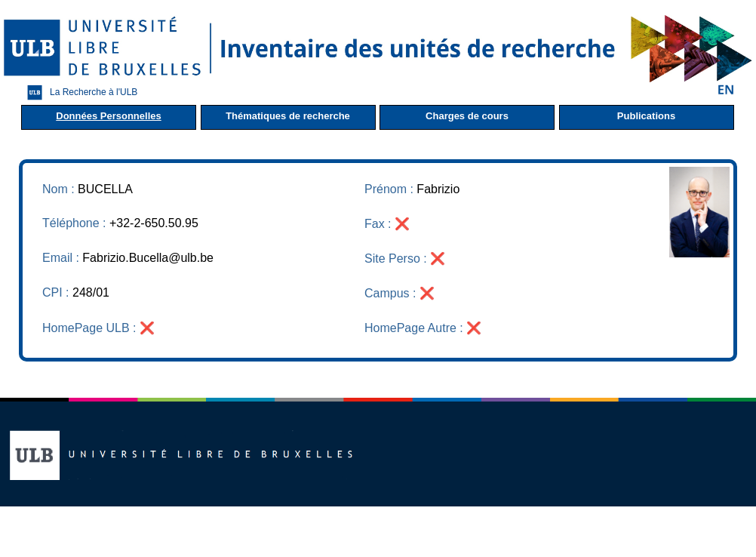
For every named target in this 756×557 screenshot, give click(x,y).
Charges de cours (467, 116)
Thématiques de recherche (288, 116)
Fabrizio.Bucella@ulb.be (148, 258)
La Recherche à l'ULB (78, 92)
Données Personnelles (108, 116)
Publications (646, 116)
